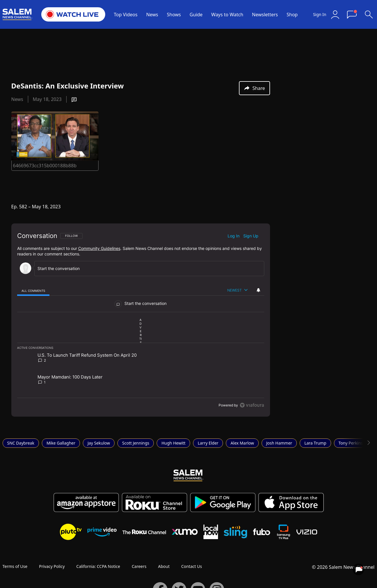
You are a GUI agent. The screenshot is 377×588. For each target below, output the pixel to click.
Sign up (251, 236)
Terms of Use (15, 566)
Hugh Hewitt (173, 443)
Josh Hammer (279, 443)
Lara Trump (315, 443)
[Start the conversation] (147, 268)
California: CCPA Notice (98, 566)
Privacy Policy (52, 566)
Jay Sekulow (99, 443)
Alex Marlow (242, 443)
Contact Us (191, 566)
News (152, 15)
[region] (141, 320)
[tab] (33, 291)
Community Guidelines (99, 248)
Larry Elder (208, 443)
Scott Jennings (136, 443)
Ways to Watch (227, 15)
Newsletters (265, 15)
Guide (196, 15)
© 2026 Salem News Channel (343, 567)
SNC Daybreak (21, 443)
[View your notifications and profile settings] (258, 290)
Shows (174, 15)
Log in (234, 236)
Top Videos (126, 15)
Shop (292, 15)
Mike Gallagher (61, 443)
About (164, 566)
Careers (139, 566)
